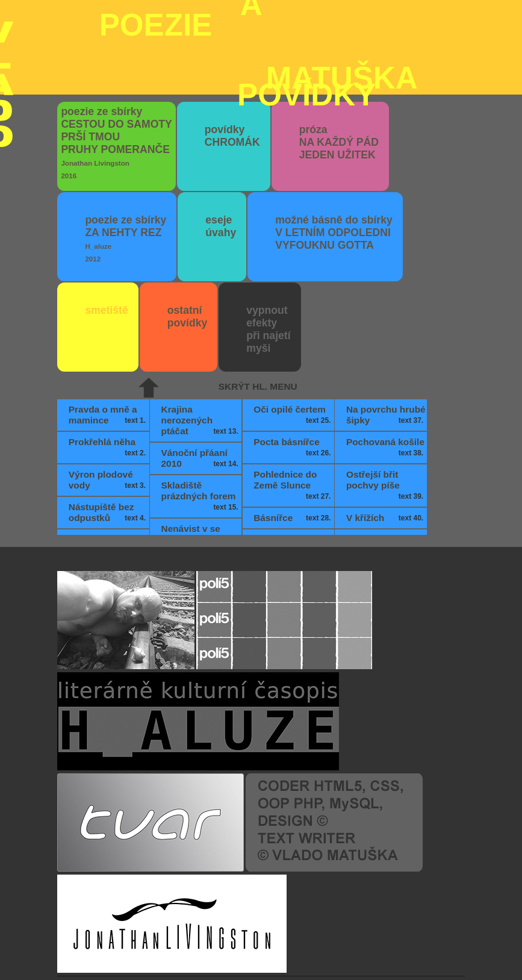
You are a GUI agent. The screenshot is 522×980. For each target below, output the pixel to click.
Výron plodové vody (108, 408)
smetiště (106, 239)
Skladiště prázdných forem (201, 425)
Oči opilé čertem (293, 343)
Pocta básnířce (293, 376)
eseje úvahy (221, 154)
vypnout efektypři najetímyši (268, 257)
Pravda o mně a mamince (108, 343)
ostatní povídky (187, 245)
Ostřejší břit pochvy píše (386, 414)
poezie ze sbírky (116, 71)
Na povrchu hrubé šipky (386, 343)
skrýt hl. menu (258, 315)
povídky (232, 64)
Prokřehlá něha (108, 376)
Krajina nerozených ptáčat (201, 349)
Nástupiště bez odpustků (108, 441)
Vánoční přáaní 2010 (201, 387)
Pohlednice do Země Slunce (293, 414)
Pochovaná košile (386, 376)
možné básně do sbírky (334, 161)
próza (339, 70)
